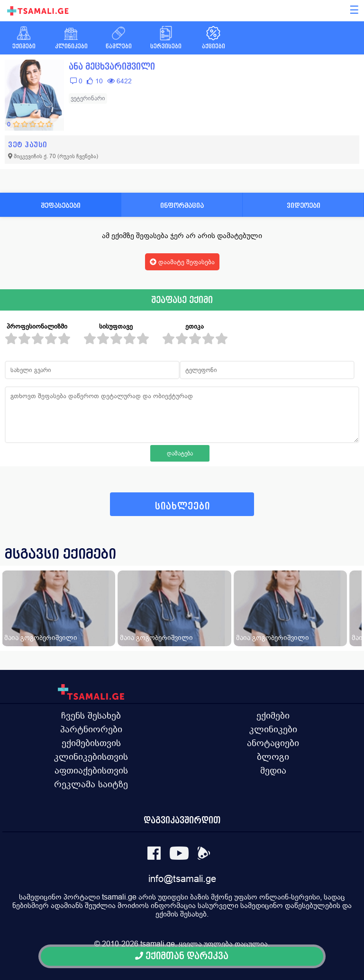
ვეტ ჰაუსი (28, 145)
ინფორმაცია (182, 205)
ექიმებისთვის (91, 743)
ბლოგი (273, 757)
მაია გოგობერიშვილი (41, 637)
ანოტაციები (273, 743)
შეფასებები (61, 205)
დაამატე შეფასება (182, 262)
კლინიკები (273, 729)
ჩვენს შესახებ (91, 715)
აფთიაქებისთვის (91, 770)
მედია (273, 770)
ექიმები (273, 715)
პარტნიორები (91, 729)
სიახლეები (182, 506)
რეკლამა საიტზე (91, 784)
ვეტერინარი (88, 98)
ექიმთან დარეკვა (182, 956)
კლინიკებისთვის (91, 757)
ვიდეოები (304, 205)
